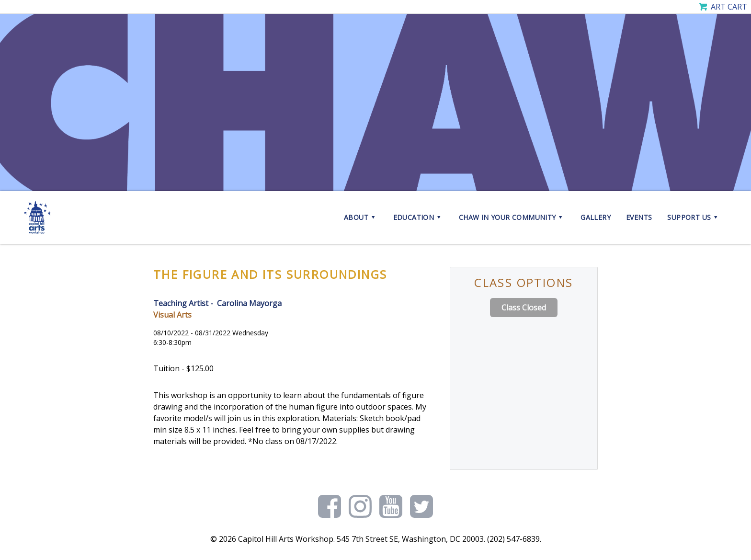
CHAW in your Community (512, 217)
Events (639, 217)
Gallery (596, 217)
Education (418, 217)
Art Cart (729, 7)
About (361, 217)
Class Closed (524, 308)
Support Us (694, 217)
